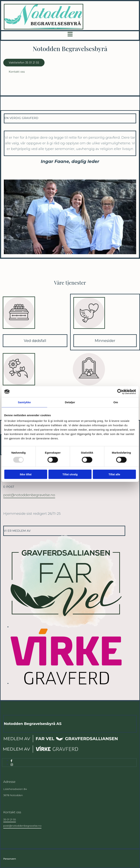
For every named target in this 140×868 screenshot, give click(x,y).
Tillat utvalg (70, 474)
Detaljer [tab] (70, 402)
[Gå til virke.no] (41, 752)
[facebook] (11, 761)
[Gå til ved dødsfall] (19, 333)
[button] (24, 63)
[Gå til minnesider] (89, 333)
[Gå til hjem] (44, 28)
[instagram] (12, 765)
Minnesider (105, 341)
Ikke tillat (26, 474)
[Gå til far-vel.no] (61, 742)
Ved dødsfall (35, 341)
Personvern (10, 859)
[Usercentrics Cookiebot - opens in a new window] (120, 392)
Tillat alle (114, 474)
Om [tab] (116, 402)
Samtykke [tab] (24, 402)
